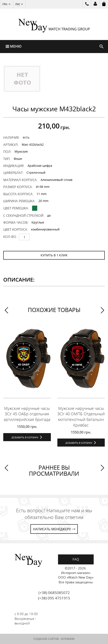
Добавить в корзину (25, 437)
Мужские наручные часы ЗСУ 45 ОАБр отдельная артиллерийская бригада (27, 414)
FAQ (76, 559)
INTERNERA (68, 639)
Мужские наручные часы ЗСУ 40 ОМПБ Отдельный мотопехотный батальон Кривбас (81, 417)
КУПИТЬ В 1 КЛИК (54, 255)
